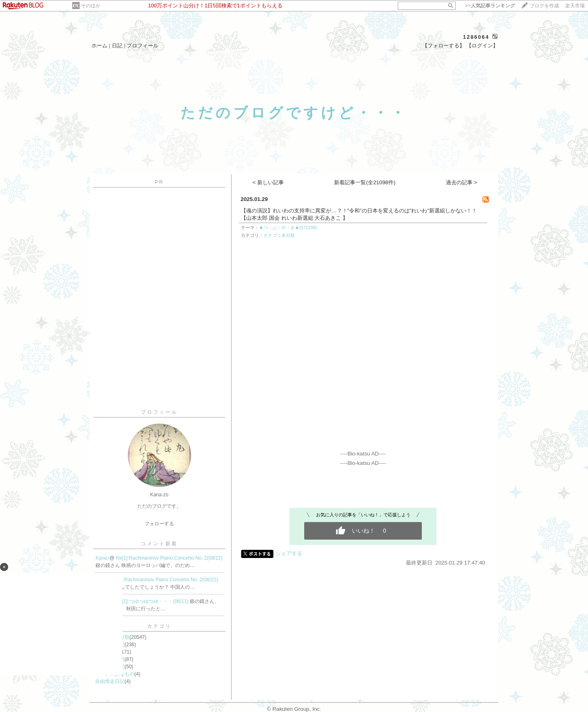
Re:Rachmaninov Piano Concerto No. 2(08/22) (167, 580)
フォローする (159, 524)
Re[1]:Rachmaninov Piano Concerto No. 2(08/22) (169, 558)
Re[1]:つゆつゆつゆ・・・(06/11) (153, 601)
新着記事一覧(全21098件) (365, 182)
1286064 (476, 37)
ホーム (99, 46)
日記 (117, 46)
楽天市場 (575, 6)
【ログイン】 (482, 46)
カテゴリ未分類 (279, 235)
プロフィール (143, 46)
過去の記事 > (462, 182)
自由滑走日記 (110, 681)
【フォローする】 (443, 46)
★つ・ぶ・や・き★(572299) (288, 228)
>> (490, 6)
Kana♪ (102, 558)
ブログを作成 (544, 6)
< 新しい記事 (268, 182)
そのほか (91, 6)
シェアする (289, 553)
